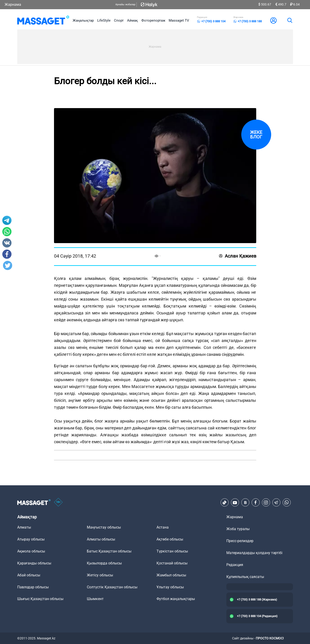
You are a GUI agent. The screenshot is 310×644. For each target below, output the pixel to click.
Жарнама (13, 4)
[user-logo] (273, 20)
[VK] (245, 503)
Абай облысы (29, 575)
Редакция (235, 565)
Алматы (24, 527)
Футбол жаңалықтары (176, 599)
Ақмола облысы (31, 551)
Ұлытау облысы (170, 587)
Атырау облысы (31, 539)
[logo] (43, 20)
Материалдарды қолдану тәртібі (254, 553)
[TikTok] (225, 503)
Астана (163, 527)
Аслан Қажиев (238, 256)
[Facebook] (256, 503)
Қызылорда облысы (104, 563)
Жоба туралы (238, 529)
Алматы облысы (101, 539)
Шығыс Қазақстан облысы (40, 599)
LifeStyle (104, 20)
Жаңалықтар (83, 20)
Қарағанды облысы (34, 563)
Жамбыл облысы (171, 575)
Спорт (119, 20)
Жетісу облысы (100, 575)
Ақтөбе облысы (170, 539)
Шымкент (95, 599)
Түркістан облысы (172, 551)
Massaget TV (179, 20)
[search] (290, 20)
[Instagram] (266, 503)
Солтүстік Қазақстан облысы (112, 587)
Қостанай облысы (172, 563)
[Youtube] (235, 503)
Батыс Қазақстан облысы (109, 551)
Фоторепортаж (153, 20)
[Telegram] (276, 503)
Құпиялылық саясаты (245, 577)
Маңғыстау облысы (104, 527)
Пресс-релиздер (240, 541)
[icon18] (58, 503)
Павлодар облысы (33, 587)
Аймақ (132, 20)
